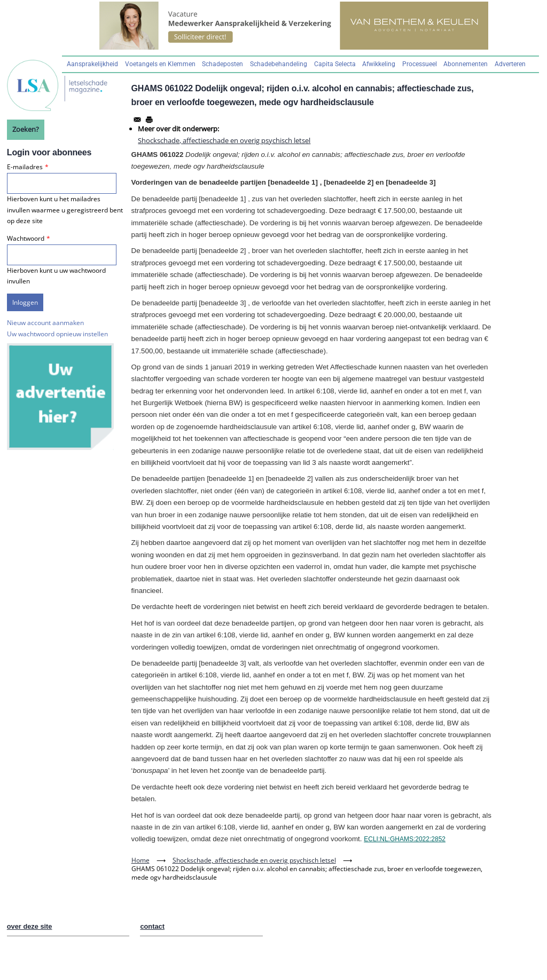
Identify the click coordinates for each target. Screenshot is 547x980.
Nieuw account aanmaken (45, 323)
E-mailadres (25, 167)
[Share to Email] (137, 120)
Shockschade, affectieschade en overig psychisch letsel (224, 140)
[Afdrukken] (149, 120)
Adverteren (510, 64)
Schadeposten (222, 64)
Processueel (420, 64)
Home (140, 860)
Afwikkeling (379, 64)
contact (152, 926)
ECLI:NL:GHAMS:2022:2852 (405, 839)
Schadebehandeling (279, 64)
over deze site (30, 926)
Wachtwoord (26, 238)
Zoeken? (26, 129)
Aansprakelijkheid (92, 64)
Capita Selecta (335, 64)
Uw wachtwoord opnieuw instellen (57, 334)
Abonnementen (466, 64)
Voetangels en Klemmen (160, 64)
